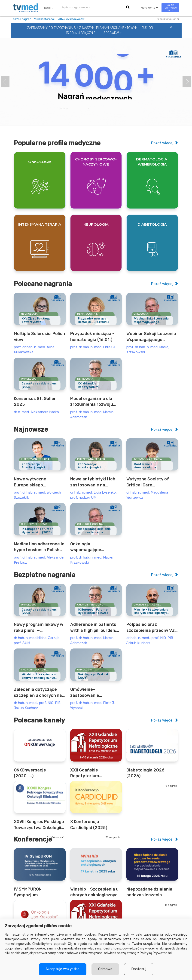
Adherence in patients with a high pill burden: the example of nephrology (93, 628)
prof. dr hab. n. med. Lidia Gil (93, 347)
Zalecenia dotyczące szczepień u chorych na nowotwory (38, 693)
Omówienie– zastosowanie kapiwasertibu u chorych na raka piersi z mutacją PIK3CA (96, 693)
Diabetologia (152, 224)
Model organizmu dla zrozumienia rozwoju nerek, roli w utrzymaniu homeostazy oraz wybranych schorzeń (95, 402)
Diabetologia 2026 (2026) (145, 773)
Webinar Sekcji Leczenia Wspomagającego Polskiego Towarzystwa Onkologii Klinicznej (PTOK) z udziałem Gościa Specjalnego (151, 337)
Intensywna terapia (40, 224)
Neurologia (96, 224)
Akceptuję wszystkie (62, 969)
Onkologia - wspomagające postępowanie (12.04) (93, 547)
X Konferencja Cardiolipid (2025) (89, 825)
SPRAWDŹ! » (113, 33)
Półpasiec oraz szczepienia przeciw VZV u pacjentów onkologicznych (152, 628)
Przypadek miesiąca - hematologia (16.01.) (92, 336)
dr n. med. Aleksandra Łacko (36, 412)
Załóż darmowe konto (171, 8)
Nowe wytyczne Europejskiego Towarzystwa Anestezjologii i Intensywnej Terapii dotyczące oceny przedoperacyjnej (34, 482)
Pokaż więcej (165, 143)
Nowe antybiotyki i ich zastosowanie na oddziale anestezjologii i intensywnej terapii (95, 482)
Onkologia (40, 162)
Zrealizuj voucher (168, 19)
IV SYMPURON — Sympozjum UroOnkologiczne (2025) (39, 892)
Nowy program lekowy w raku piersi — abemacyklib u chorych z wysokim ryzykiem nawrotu (39, 628)
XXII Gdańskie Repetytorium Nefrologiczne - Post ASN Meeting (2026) (91, 773)
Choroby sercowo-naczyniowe (96, 162)
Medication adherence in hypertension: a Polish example (39, 547)
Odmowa (105, 969)
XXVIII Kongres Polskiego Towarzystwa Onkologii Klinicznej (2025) (39, 825)
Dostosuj (139, 969)
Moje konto (149, 8)
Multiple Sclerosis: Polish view (39, 336)
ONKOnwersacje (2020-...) (30, 773)
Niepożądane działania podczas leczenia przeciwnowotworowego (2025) (152, 892)
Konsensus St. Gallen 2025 (35, 401)
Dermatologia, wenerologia (152, 162)
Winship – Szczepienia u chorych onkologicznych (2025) (95, 892)
